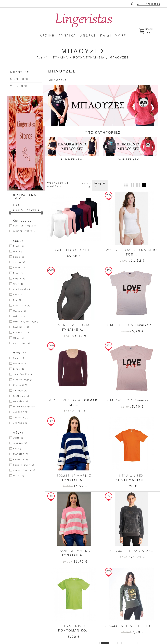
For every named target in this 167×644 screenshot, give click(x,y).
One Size (21, 401)
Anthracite (22, 305)
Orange (20, 311)
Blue (18, 273)
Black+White (23, 289)
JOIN (18, 438)
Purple (19, 278)
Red (18, 295)
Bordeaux (21, 332)
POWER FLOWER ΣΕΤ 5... (74, 250)
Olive (19, 338)
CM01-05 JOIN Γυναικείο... (131, 400)
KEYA (18, 449)
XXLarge (20, 390)
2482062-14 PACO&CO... (131, 550)
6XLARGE (21, 423)
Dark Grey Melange (27, 322)
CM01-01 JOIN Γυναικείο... (131, 325)
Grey (18, 284)
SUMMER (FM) (19, 79)
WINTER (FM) (19, 86)
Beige (19, 257)
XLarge (20, 385)
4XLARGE (21, 412)
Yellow (19, 262)
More (121, 35)
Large (19, 369)
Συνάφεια (99, 185)
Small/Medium (24, 374)
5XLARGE (21, 417)
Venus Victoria (24, 470)
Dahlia (19, 316)
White (19, 251)
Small (19, 358)
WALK (19, 476)
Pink (18, 300)
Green (19, 268)
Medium (21, 363)
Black (19, 246)
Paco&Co (21, 459)
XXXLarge (21, 396)
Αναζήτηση (153, 4)
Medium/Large (24, 407)
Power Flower (24, 465)
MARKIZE (21, 454)
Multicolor (22, 343)
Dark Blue (21, 327)
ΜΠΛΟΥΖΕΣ (20, 72)
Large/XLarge (23, 380)
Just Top (20, 443)
